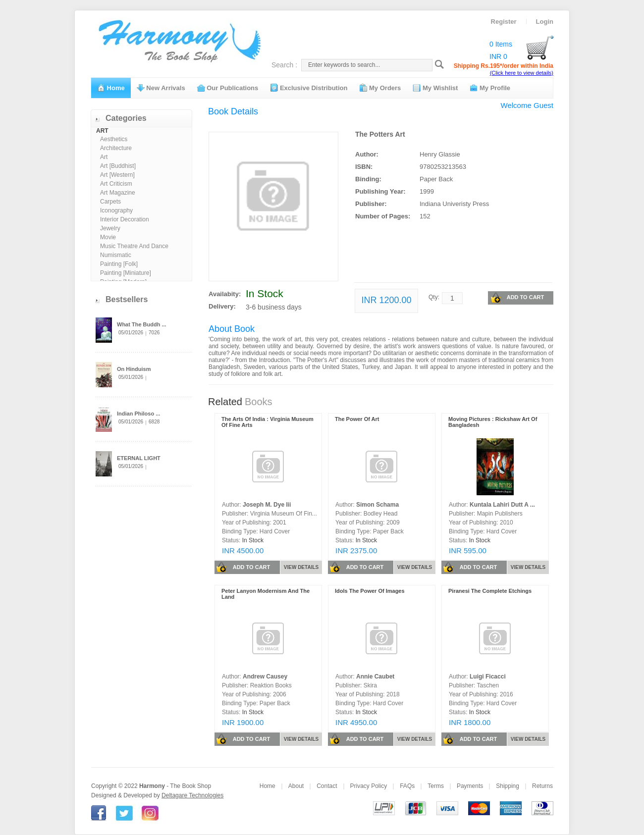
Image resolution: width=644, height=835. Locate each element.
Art (104, 157)
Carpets (110, 202)
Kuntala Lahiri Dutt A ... (502, 505)
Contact (327, 786)
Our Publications (228, 88)
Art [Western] (117, 175)
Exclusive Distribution (309, 88)
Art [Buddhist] (118, 166)
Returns (542, 786)
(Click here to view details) (522, 73)
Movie (108, 237)
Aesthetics (114, 139)
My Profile (490, 88)
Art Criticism (116, 184)
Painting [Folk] (119, 264)
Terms (436, 786)
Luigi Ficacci (488, 677)
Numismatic (116, 255)
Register (504, 22)
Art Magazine (118, 193)
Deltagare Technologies (192, 795)
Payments (470, 786)
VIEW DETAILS (301, 567)
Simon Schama (377, 505)
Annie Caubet (375, 677)
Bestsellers (127, 299)
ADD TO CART (517, 298)
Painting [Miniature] (126, 273)
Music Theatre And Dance (134, 246)
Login (545, 22)
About (296, 786)
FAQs (407, 786)
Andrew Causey (265, 677)
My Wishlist (435, 88)
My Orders (380, 88)
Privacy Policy (369, 786)
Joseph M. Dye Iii (267, 505)
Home (111, 88)
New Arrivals (161, 88)
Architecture (116, 148)
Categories (126, 118)
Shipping (508, 786)
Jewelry (110, 228)
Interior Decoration (125, 219)
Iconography (116, 210)
